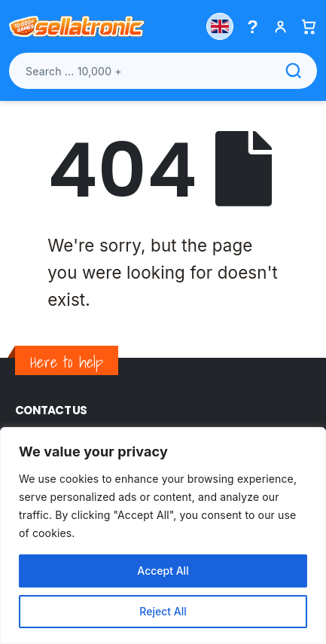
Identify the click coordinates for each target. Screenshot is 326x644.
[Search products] (163, 71)
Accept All (163, 571)
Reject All (163, 611)
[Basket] (308, 27)
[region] (163, 536)
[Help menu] (253, 27)
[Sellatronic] (77, 26)
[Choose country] (220, 26)
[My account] (280, 27)
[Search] (294, 71)
